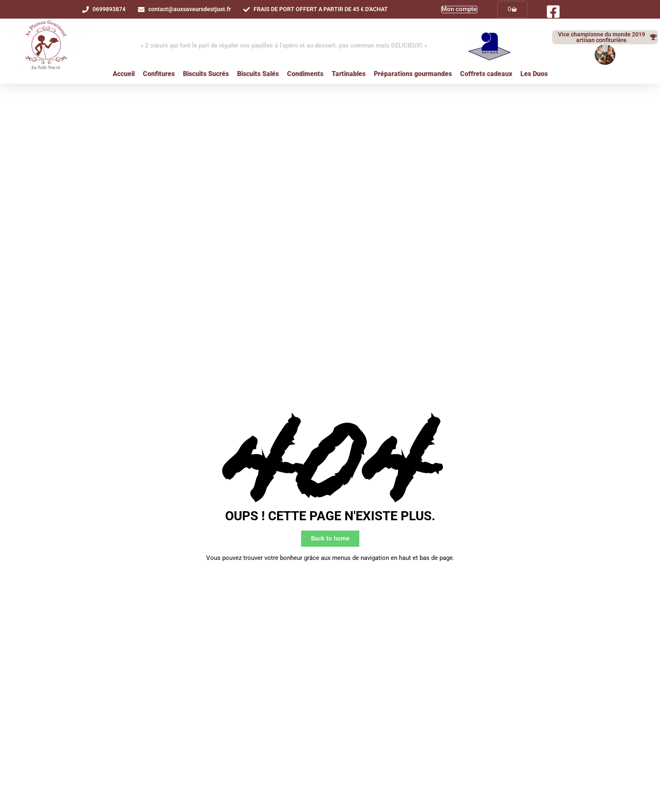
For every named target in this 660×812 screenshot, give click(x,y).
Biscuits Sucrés (206, 74)
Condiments (305, 74)
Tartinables (349, 74)
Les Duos (534, 74)
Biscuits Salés (258, 74)
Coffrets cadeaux (486, 74)
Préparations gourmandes (413, 74)
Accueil (124, 74)
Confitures (159, 74)
